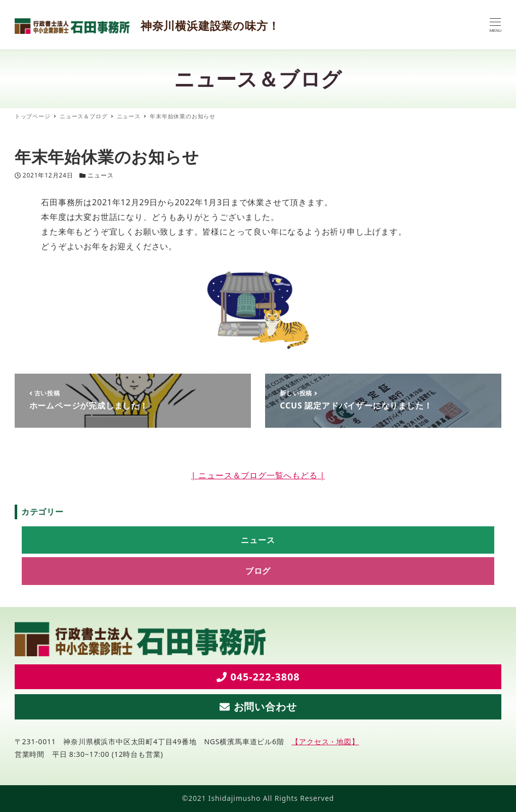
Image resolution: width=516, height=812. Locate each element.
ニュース (100, 175)
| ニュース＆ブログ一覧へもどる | (258, 475)
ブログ (258, 571)
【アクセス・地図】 (325, 741)
